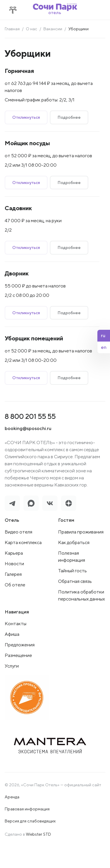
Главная (12, 29)
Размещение (18, 655)
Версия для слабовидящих (30, 821)
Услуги (12, 666)
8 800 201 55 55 (30, 416)
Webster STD (38, 834)
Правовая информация (27, 809)
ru (103, 336)
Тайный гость (72, 571)
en (104, 347)
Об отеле (15, 585)
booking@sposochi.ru (28, 428)
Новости (14, 564)
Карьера (14, 553)
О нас (32, 29)
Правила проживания (81, 532)
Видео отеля (18, 532)
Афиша (12, 634)
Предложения (20, 645)
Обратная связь (75, 581)
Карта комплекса (23, 542)
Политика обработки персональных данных (82, 595)
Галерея (13, 574)
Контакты (16, 624)
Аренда (12, 797)
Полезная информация (72, 557)
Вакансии (53, 29)
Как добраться (74, 542)
